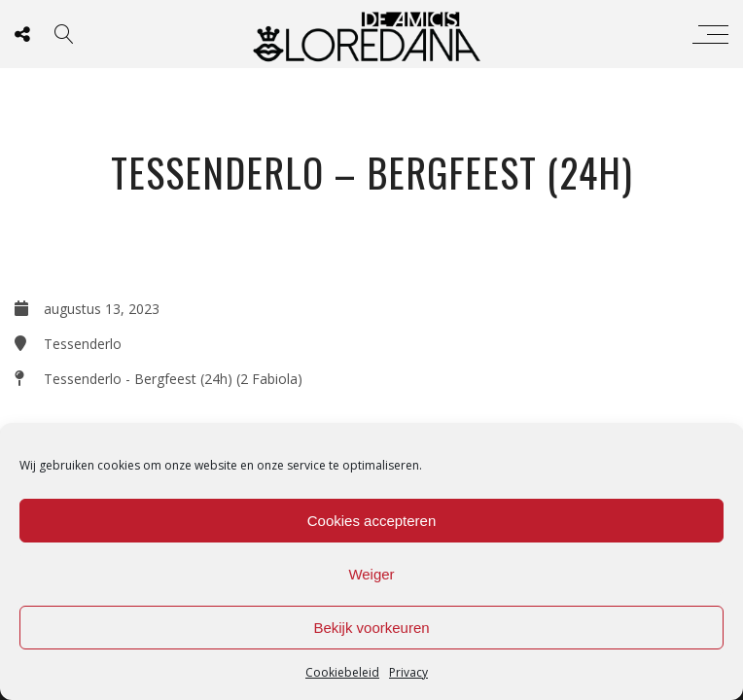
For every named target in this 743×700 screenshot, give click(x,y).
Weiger (371, 574)
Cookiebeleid (342, 672)
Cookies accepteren (372, 521)
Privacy (408, 672)
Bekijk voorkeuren (371, 628)
